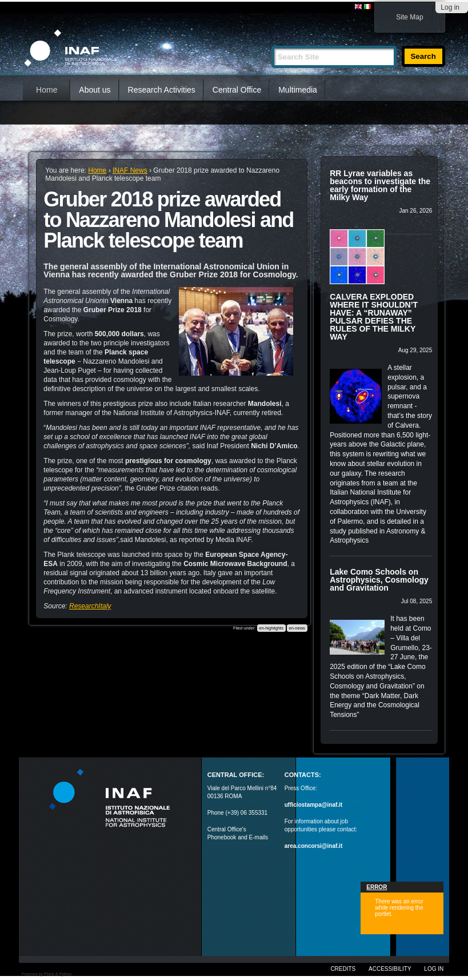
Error (377, 887)
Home (47, 90)
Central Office (237, 90)
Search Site (271, 41)
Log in (450, 7)
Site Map (409, 17)
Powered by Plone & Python (47, 974)
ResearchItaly (90, 606)
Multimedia (298, 90)
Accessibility (390, 969)
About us (95, 90)
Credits (343, 969)
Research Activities (162, 90)
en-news (297, 628)
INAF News (130, 170)
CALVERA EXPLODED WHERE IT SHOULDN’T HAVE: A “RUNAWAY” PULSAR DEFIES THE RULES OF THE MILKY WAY (374, 317)
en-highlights (271, 628)
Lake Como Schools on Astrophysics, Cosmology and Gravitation (379, 580)
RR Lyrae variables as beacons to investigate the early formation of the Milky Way (380, 185)
